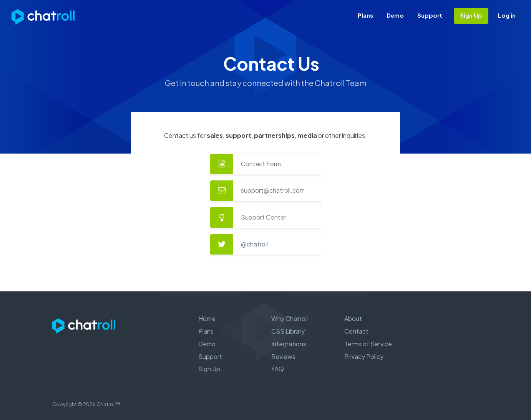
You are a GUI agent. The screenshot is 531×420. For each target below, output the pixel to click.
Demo (395, 15)
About (353, 318)
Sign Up (471, 15)
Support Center (264, 217)
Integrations (289, 344)
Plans (365, 15)
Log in (507, 15)
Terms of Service (368, 344)
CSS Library (288, 331)
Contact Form (261, 164)
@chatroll (254, 244)
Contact (356, 331)
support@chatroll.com (273, 190)
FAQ (278, 369)
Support (430, 15)
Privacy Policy (364, 356)
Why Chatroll (290, 318)
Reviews (283, 356)
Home (207, 318)
